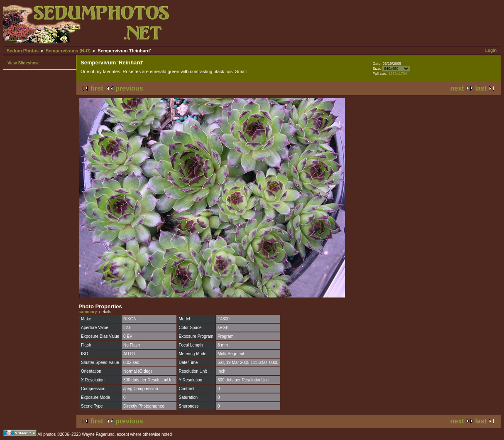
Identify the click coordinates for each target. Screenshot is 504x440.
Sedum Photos (23, 51)
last (481, 88)
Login (491, 50)
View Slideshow (23, 63)
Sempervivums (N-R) (68, 51)
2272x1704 (398, 74)
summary (88, 312)
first (97, 88)
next (457, 88)
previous (129, 88)
